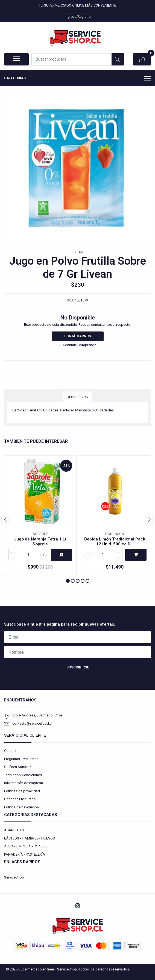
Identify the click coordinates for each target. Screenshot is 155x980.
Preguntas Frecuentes (21, 759)
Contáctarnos (78, 336)
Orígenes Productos (20, 799)
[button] (68, 581)
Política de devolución (21, 807)
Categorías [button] (77, 79)
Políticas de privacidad (22, 791)
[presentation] (5, 520)
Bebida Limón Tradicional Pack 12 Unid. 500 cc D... (115, 542)
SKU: (70, 300)
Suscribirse (78, 667)
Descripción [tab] (77, 397)
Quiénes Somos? (18, 767)
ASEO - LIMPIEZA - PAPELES (26, 846)
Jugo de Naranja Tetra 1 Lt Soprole (40, 542)
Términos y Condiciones (23, 775)
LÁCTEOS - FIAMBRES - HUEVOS (30, 838)
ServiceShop (14, 877)
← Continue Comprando (77, 345)
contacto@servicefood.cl (32, 723)
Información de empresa (24, 783)
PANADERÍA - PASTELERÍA (25, 854)
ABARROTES (14, 830)
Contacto (11, 751)
